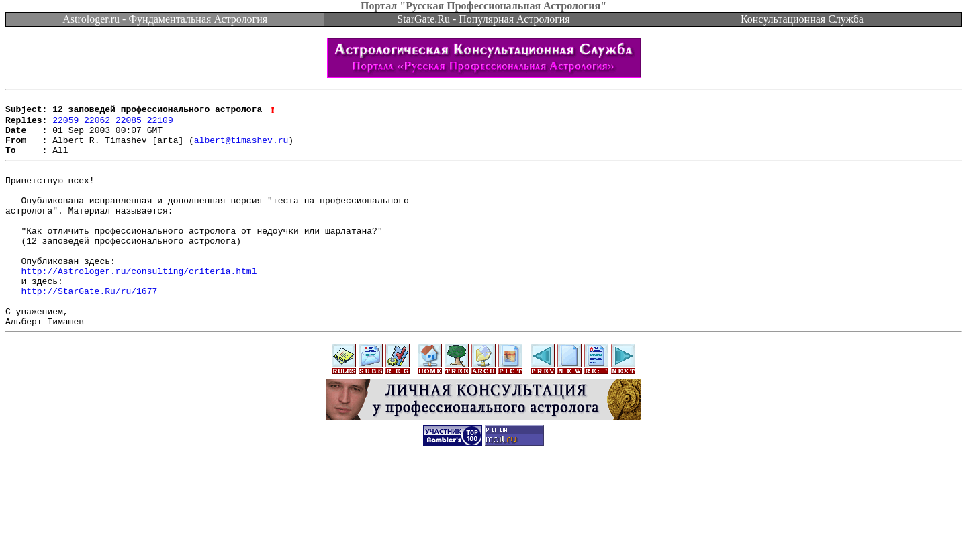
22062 (97, 125)
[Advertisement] (483, 530)
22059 (65, 125)
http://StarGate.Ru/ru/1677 (89, 328)
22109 (160, 125)
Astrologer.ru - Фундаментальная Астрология (165, 19)
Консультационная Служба (802, 19)
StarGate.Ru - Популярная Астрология (483, 19)
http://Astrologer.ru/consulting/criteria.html (139, 304)
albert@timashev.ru (241, 149)
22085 (129, 125)
